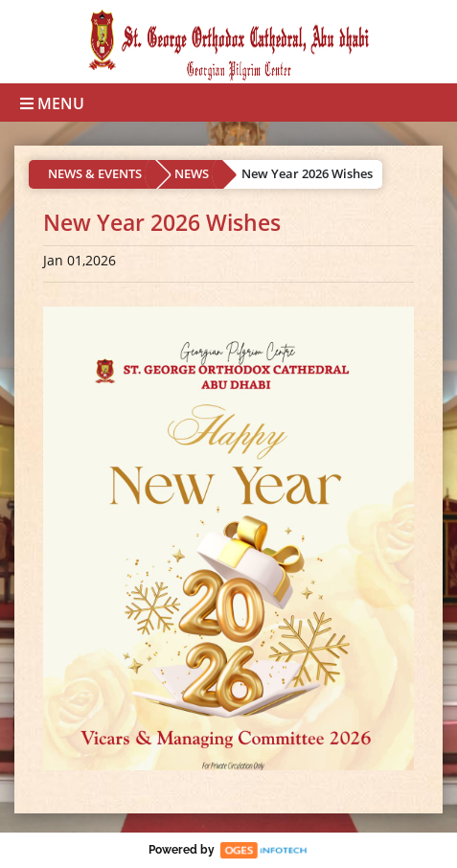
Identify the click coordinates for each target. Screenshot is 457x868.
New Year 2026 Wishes (307, 173)
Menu (52, 103)
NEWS (192, 173)
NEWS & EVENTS (95, 173)
